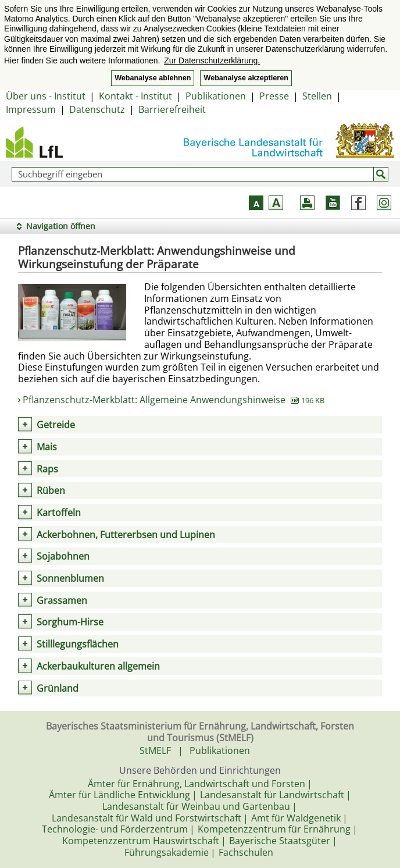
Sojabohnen (63, 556)
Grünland (58, 688)
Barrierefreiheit (172, 109)
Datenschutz (97, 109)
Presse (274, 96)
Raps (47, 469)
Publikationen (216, 96)
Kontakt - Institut (135, 96)
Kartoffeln (59, 513)
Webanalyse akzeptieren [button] (246, 78)
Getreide (56, 425)
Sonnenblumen (70, 578)
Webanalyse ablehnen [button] (153, 78)
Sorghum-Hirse (70, 622)
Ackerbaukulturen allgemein (98, 666)
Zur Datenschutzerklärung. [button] (212, 61)
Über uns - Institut (46, 96)
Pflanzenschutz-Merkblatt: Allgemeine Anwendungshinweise (174, 400)
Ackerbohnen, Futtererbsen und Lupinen (126, 535)
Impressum (31, 109)
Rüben (51, 490)
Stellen (317, 96)
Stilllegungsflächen (78, 644)
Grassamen (62, 600)
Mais (47, 447)
